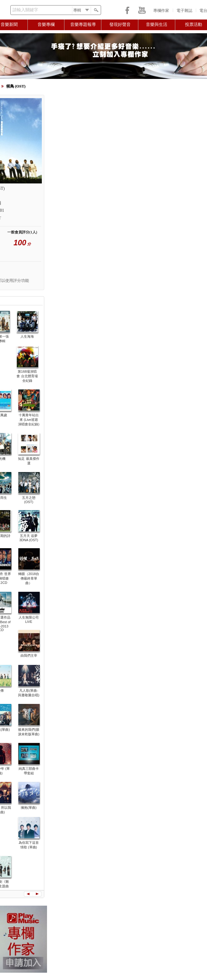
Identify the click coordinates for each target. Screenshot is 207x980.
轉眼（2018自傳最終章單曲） (29, 578)
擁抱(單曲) (29, 808)
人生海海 (27, 336)
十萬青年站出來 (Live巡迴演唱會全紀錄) (29, 420)
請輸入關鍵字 (25, 10)
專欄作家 (161, 11)
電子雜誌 (184, 11)
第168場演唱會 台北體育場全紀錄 (27, 376)
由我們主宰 (29, 655)
